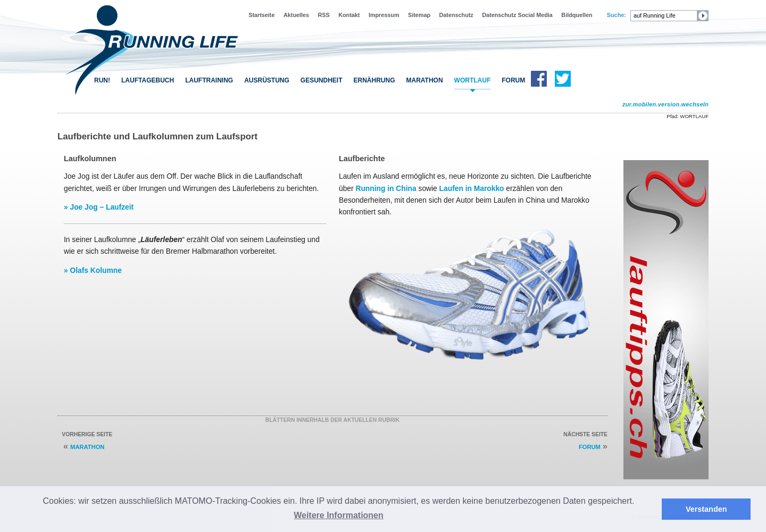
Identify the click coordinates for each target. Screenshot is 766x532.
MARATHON (87, 447)
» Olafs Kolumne (93, 270)
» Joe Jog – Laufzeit (99, 207)
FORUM (513, 80)
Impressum (384, 15)
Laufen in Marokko (472, 188)
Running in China (386, 188)
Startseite (261, 15)
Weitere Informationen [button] (339, 515)
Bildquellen (577, 15)
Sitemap (419, 15)
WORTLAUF (473, 80)
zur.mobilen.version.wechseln (665, 104)
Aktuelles (296, 15)
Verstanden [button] (706, 509)
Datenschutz (456, 15)
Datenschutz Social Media (517, 15)
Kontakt (349, 15)
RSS (324, 15)
